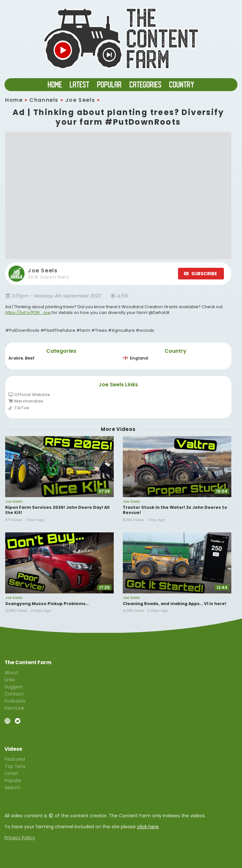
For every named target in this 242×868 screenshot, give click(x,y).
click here (148, 827)
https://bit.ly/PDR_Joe (28, 313)
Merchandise (26, 401)
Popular (13, 780)
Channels (44, 100)
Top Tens (15, 766)
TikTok (19, 408)
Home (14, 100)
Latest (11, 773)
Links (10, 680)
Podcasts (15, 701)
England (135, 358)
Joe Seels (80, 100)
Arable (16, 358)
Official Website (29, 395)
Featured (15, 759)
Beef (30, 358)
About (11, 673)
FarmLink (14, 708)
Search (12, 787)
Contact (14, 694)
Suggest (14, 687)
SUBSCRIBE (200, 274)
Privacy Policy (20, 838)
